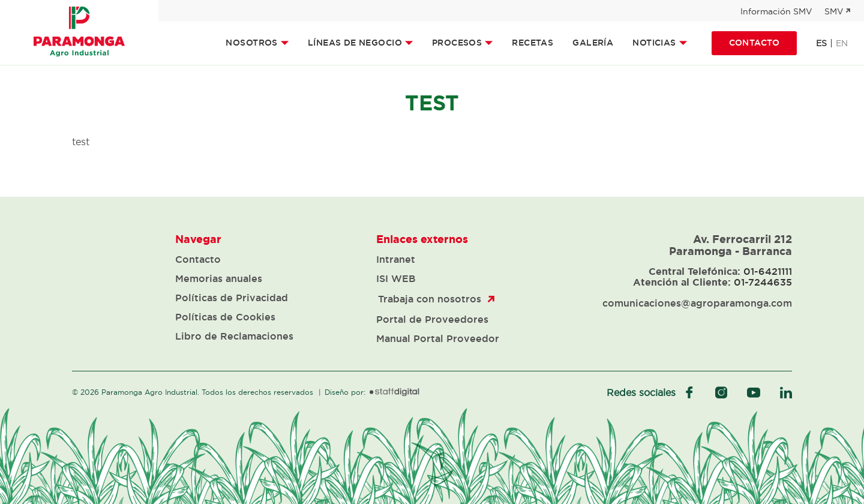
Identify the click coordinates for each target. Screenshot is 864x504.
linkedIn (786, 392)
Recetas (532, 43)
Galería (593, 43)
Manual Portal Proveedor (438, 338)
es (821, 43)
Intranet (396, 259)
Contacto (754, 43)
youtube (754, 392)
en (842, 43)
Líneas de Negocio (355, 43)
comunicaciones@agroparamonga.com (697, 303)
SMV (834, 11)
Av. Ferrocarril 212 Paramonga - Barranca (730, 245)
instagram (721, 392)
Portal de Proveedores (432, 319)
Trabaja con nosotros (430, 299)
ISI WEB (396, 278)
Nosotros (251, 43)
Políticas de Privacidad (232, 298)
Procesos (457, 43)
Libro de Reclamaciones (234, 336)
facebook (689, 392)
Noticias (654, 43)
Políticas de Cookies (225, 317)
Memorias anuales (219, 278)
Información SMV (776, 11)
